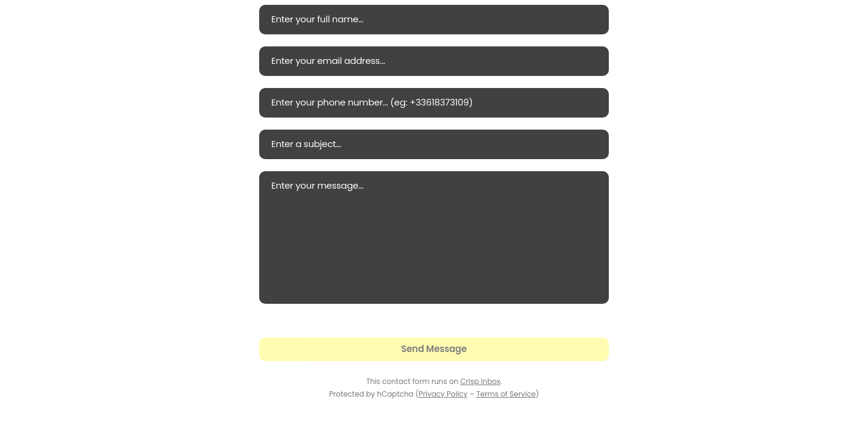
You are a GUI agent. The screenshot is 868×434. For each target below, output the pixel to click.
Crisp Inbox (480, 381)
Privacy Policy (443, 394)
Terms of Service (506, 394)
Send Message (434, 349)
